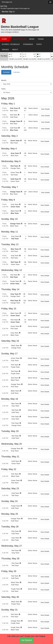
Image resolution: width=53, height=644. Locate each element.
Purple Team (15, 281)
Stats (39, 44)
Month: (4, 80)
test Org (4, 6)
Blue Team (14, 111)
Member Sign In (8, 12)
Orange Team (15, 121)
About (15, 49)
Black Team (15, 211)
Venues (5, 49)
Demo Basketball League (20, 27)
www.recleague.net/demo (10, 32)
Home (4, 39)
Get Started (26, 640)
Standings (28, 44)
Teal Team (14, 175)
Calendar (16, 72)
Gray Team (15, 153)
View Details (45, 109)
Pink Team (14, 108)
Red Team (14, 115)
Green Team (15, 141)
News (32, 39)
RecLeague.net (7, 2)
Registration (19, 39)
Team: (4, 89)
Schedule (6, 72)
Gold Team (14, 117)
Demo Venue (33, 108)
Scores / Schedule (11, 44)
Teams (41, 39)
